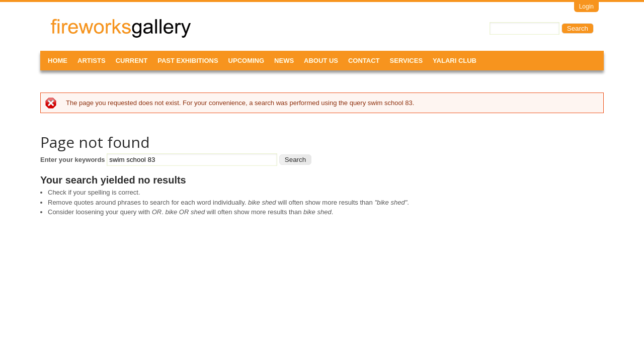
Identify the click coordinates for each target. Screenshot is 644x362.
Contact (364, 61)
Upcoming (247, 61)
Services (407, 61)
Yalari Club (455, 61)
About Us (321, 61)
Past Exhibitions (188, 61)
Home (58, 61)
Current (132, 61)
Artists (92, 61)
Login (586, 7)
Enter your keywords (73, 160)
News (284, 61)
